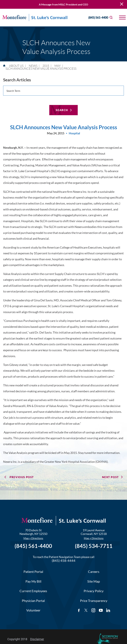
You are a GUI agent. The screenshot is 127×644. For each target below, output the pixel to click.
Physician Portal (33, 601)
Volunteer (33, 610)
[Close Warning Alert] (122, 4)
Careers (94, 572)
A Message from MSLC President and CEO (63, 4)
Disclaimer (37, 639)
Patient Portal (33, 572)
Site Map (94, 581)
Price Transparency (94, 601)
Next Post (110, 477)
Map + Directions (33, 538)
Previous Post (22, 477)
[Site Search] (111, 18)
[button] (122, 17)
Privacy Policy (94, 591)
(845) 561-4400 (95, 18)
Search (62, 110)
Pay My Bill (33, 581)
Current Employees (33, 591)
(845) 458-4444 (64, 561)
